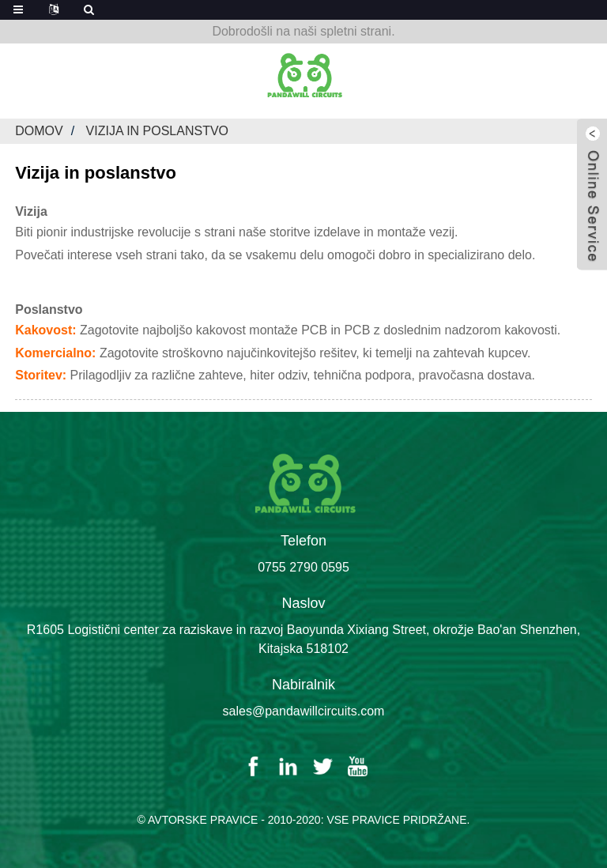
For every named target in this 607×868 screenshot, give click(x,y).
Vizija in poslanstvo (158, 131)
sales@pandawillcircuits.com (304, 711)
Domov (39, 131)
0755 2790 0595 (303, 567)
